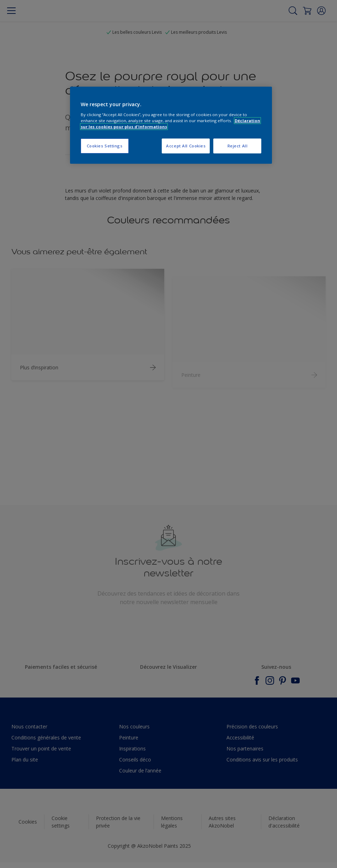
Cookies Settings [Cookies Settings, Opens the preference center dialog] (105, 146)
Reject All (238, 146)
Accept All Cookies (186, 146)
